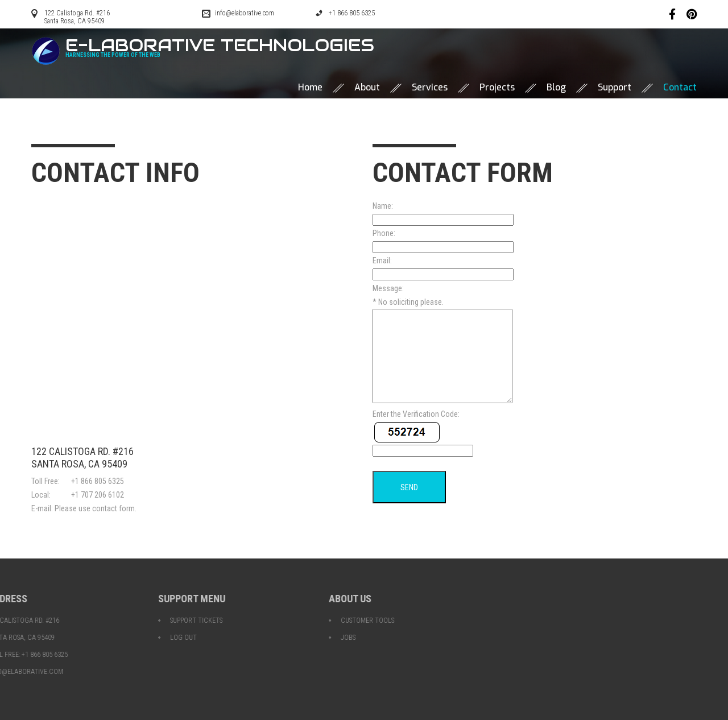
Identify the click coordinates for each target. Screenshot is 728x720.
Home (310, 88)
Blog (556, 88)
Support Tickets (32, 620)
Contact (680, 88)
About (367, 88)
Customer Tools (203, 620)
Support (615, 88)
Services (430, 88)
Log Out (19, 638)
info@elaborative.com (245, 13)
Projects (497, 88)
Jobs (184, 638)
